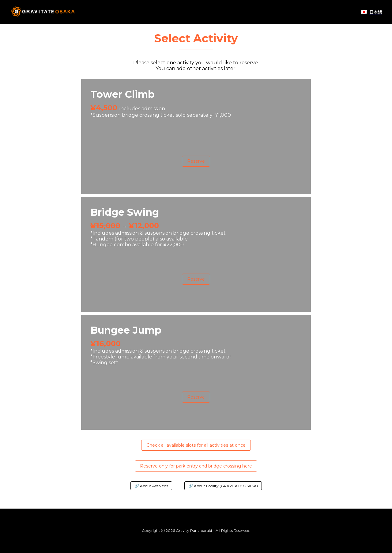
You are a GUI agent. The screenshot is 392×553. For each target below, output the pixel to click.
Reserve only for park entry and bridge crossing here (196, 466)
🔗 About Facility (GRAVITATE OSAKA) (223, 486)
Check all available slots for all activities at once (196, 445)
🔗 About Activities (151, 486)
